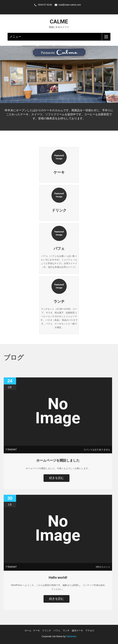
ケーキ (36, 631)
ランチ (66, 631)
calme (59, 21)
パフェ (57, 631)
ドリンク (47, 631)
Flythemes (71, 636)
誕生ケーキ (77, 631)
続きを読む (56, 478)
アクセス (90, 631)
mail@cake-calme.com (70, 5)
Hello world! (58, 577)
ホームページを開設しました (58, 460)
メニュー (15, 37)
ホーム (28, 631)
